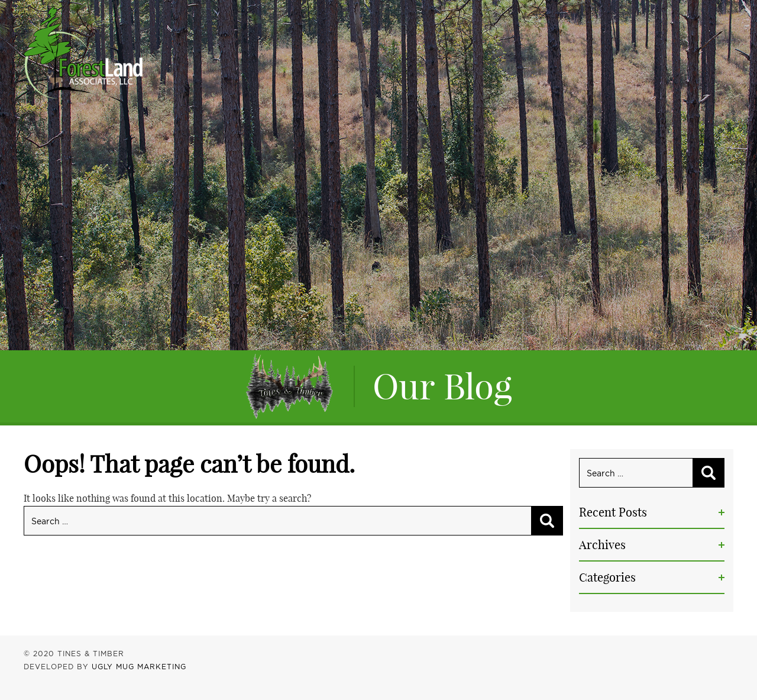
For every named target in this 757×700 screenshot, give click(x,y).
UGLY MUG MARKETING (139, 667)
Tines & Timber (83, 52)
